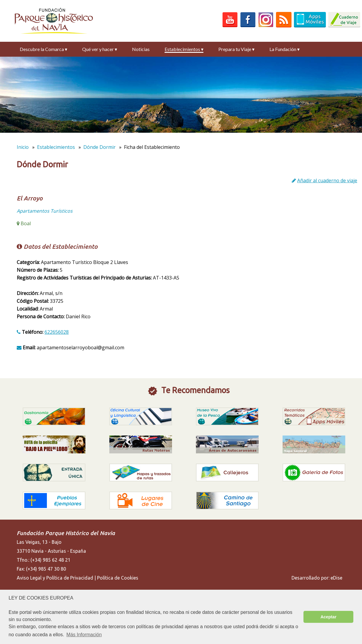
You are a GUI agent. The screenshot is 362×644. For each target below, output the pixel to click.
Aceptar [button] (329, 617)
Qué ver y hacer (100, 49)
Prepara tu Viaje (236, 49)
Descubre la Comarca (43, 49)
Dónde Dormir (99, 147)
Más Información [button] (84, 635)
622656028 (57, 332)
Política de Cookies (118, 578)
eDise (336, 578)
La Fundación (284, 49)
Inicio (23, 147)
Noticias (141, 49)
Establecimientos (184, 49)
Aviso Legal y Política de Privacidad (55, 578)
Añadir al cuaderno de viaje (327, 180)
